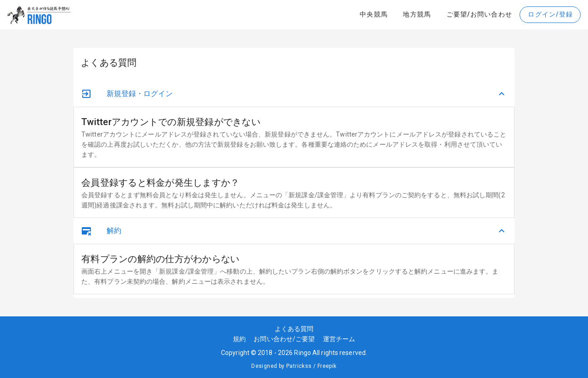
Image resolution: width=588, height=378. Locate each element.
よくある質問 (294, 329)
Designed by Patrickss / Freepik (294, 366)
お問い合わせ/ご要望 (287, 339)
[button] (294, 94)
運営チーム (339, 339)
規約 (243, 339)
